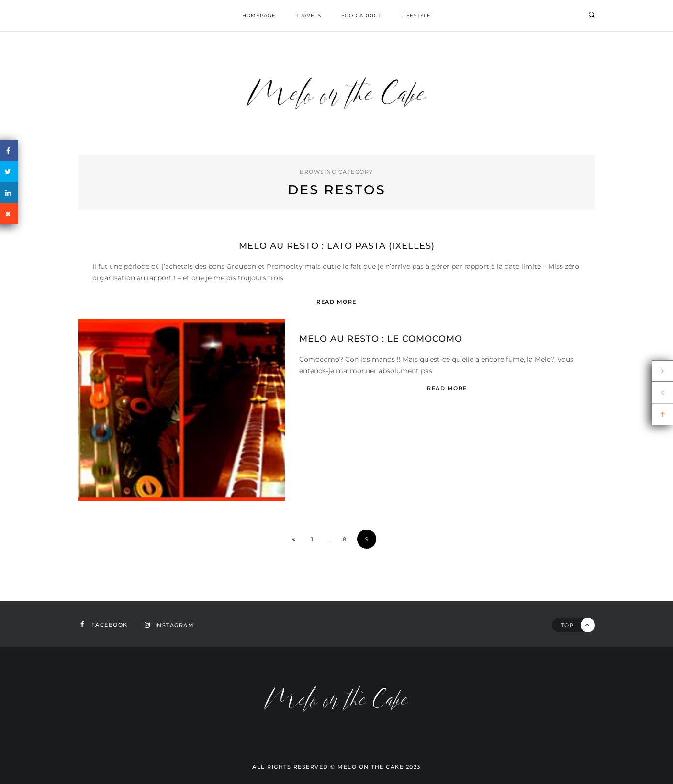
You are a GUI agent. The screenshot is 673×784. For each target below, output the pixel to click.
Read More (336, 302)
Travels (308, 16)
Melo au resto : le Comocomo (381, 339)
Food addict (361, 16)
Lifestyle (416, 16)
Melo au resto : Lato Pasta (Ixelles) (337, 246)
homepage (259, 16)
